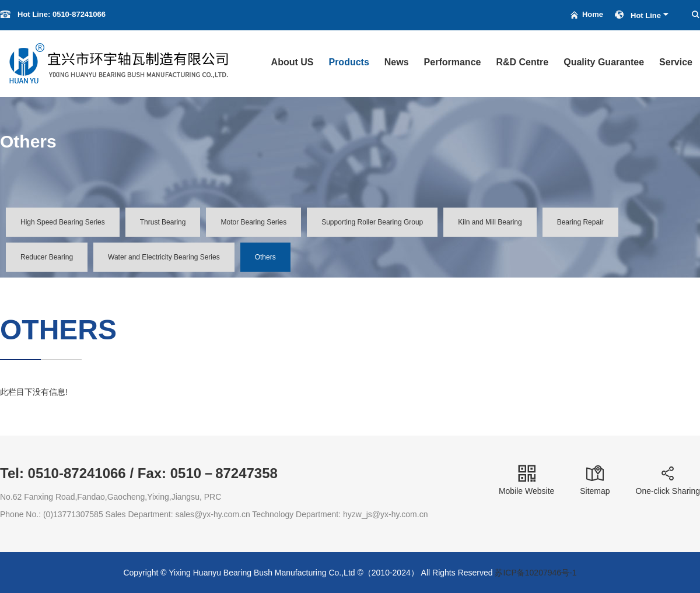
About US (293, 62)
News (397, 62)
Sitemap (595, 480)
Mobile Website (526, 480)
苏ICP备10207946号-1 (535, 573)
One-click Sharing (668, 480)
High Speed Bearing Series (63, 222)
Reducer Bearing (47, 257)
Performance (453, 62)
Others (265, 257)
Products (349, 62)
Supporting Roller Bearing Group (372, 222)
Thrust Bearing (163, 222)
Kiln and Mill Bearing (490, 222)
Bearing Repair (580, 222)
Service (676, 62)
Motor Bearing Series (253, 222)
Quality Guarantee (604, 62)
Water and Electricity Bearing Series (164, 257)
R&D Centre (522, 62)
